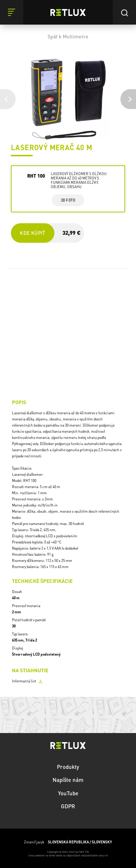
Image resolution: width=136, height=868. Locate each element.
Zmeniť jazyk (68, 842)
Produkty (68, 767)
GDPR (68, 806)
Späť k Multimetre (68, 36)
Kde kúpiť (32, 233)
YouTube (68, 793)
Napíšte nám (68, 780)
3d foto (68, 200)
